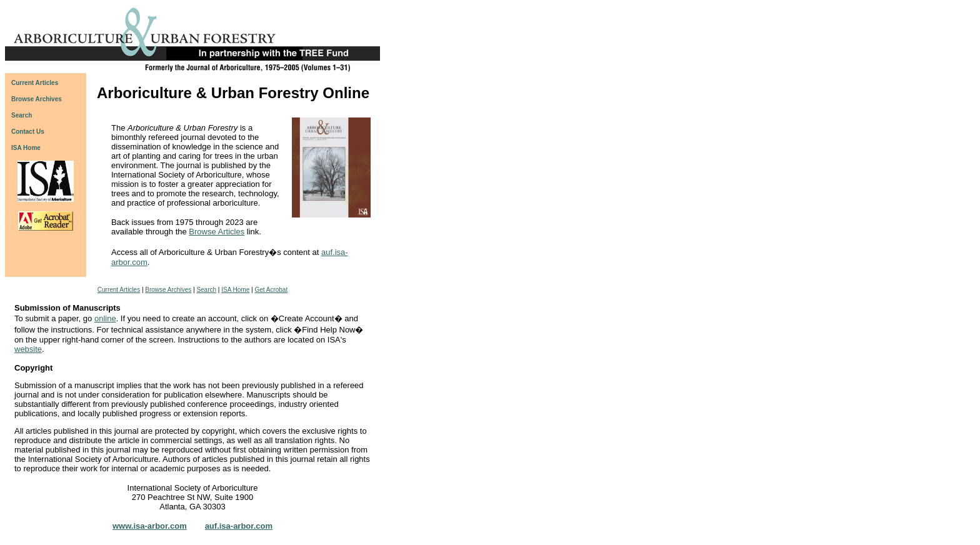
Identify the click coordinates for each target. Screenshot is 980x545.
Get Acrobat (271, 290)
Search (206, 290)
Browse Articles (217, 232)
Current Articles (119, 290)
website (28, 349)
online (105, 318)
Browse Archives (168, 290)
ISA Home (26, 148)
